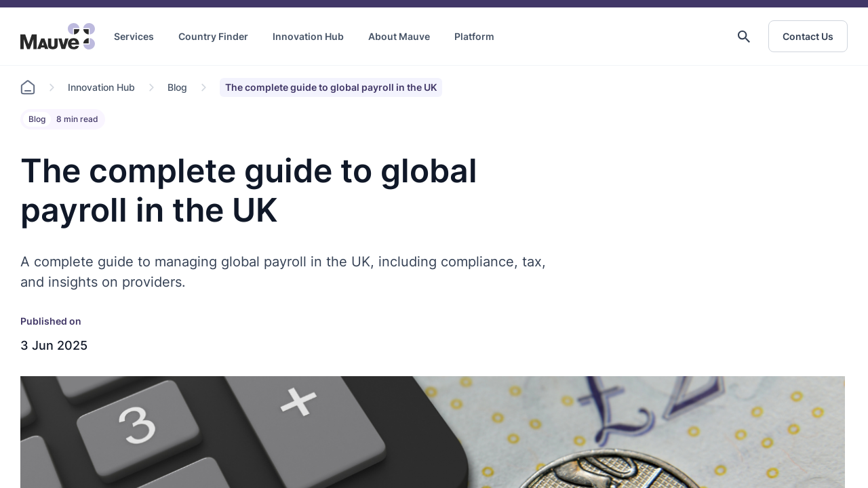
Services (134, 36)
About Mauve (399, 36)
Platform (474, 36)
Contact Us (808, 36)
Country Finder (213, 36)
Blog (177, 87)
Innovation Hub (308, 36)
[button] (744, 37)
